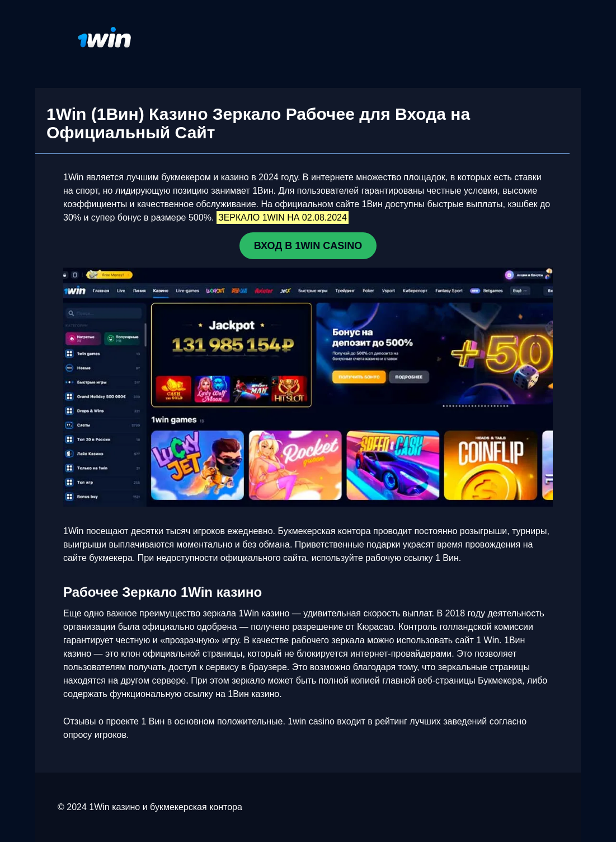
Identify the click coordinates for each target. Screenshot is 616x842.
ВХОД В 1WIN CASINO (308, 246)
